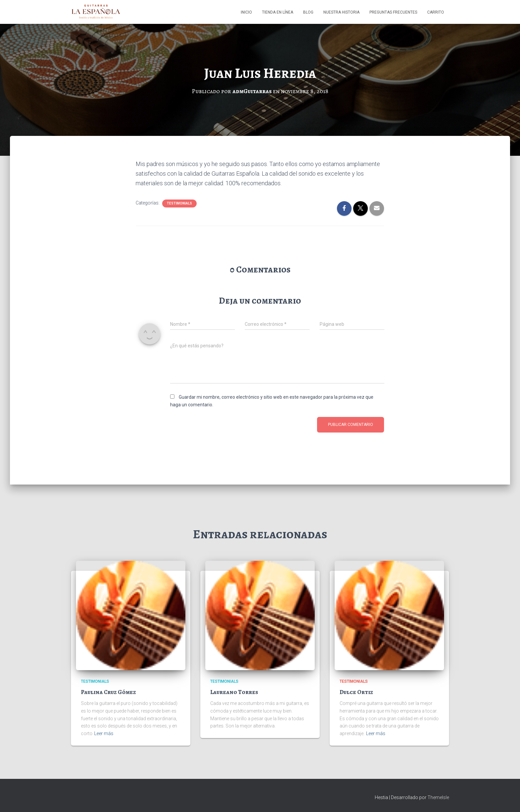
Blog (308, 12)
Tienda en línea (278, 12)
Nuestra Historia (341, 12)
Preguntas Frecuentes (393, 12)
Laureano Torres (234, 692)
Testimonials (179, 203)
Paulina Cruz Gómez (108, 692)
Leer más (104, 733)
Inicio (246, 12)
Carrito (436, 12)
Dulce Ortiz (356, 692)
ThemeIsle (438, 797)
